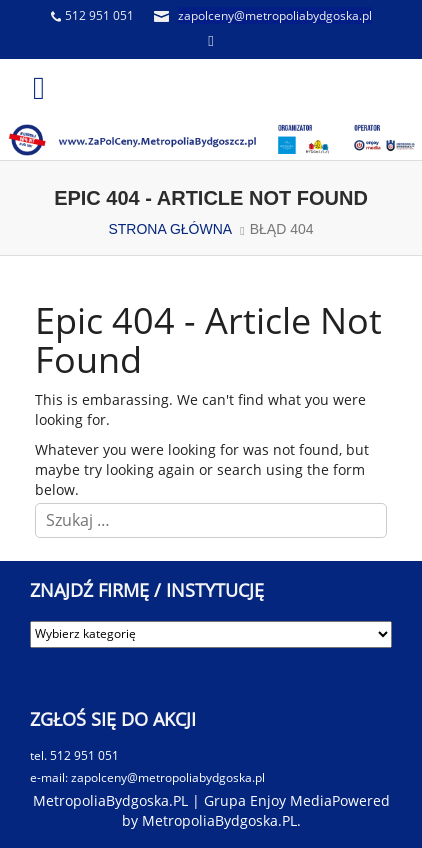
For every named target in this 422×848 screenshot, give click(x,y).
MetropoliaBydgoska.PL (219, 820)
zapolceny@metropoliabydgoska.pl (275, 15)
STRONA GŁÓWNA (169, 229)
